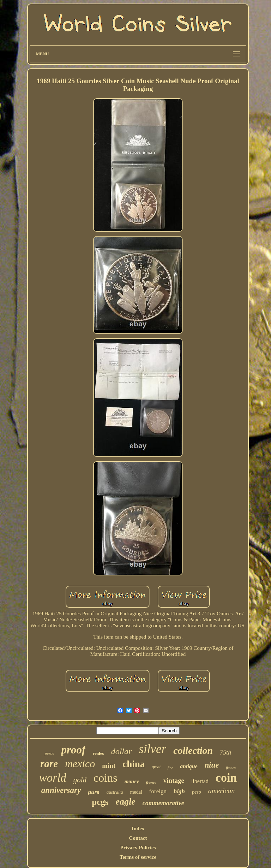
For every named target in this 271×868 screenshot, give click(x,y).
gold (80, 780)
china (134, 764)
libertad (200, 781)
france (151, 782)
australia (115, 792)
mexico (80, 764)
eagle (125, 802)
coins (106, 778)
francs (231, 768)
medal (136, 792)
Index (138, 829)
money (132, 781)
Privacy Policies (138, 848)
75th (225, 752)
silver (152, 749)
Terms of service (138, 857)
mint (109, 766)
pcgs (100, 802)
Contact (138, 838)
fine (170, 768)
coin (226, 778)
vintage (174, 780)
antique (189, 766)
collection (193, 750)
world (53, 778)
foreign (158, 791)
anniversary (61, 790)
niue (212, 765)
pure (94, 792)
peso (197, 792)
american (222, 791)
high (179, 791)
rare (49, 764)
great (156, 767)
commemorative (163, 803)
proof (74, 750)
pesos (50, 753)
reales (98, 753)
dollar (122, 751)
